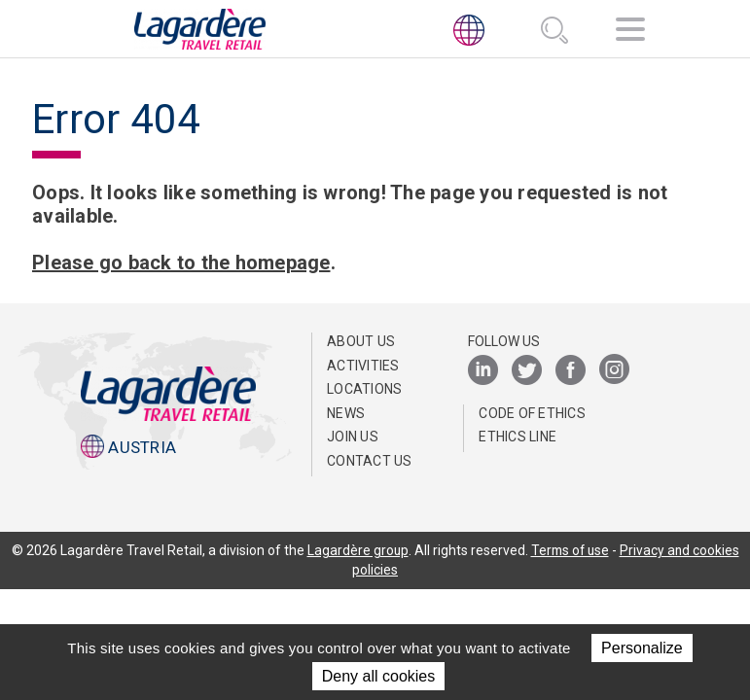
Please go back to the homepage (181, 262)
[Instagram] (614, 371)
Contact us (370, 461)
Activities (363, 366)
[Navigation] (630, 33)
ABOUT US (361, 341)
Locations (364, 389)
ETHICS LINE (518, 437)
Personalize (642, 648)
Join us (353, 437)
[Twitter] (527, 371)
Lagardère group (356, 550)
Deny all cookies (379, 676)
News (346, 413)
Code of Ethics (532, 413)
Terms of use (570, 550)
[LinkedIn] (483, 371)
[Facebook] (571, 371)
